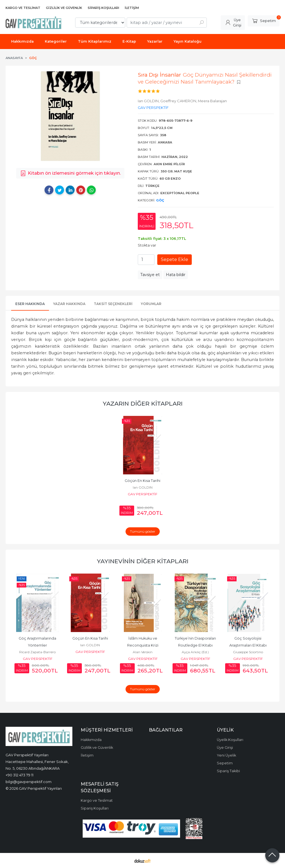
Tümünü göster (143, 531)
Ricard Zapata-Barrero (37, 652)
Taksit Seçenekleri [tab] (113, 304)
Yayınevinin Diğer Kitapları (143, 561)
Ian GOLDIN (143, 487)
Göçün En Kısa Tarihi (142, 481)
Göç (160, 200)
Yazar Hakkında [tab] (69, 304)
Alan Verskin (143, 652)
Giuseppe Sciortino (248, 652)
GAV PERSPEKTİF (142, 494)
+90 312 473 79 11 (19, 775)
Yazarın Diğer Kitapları (143, 403)
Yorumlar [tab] (151, 304)
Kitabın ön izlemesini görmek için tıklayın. (70, 173)
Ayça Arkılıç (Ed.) (195, 652)
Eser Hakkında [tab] (30, 304)
